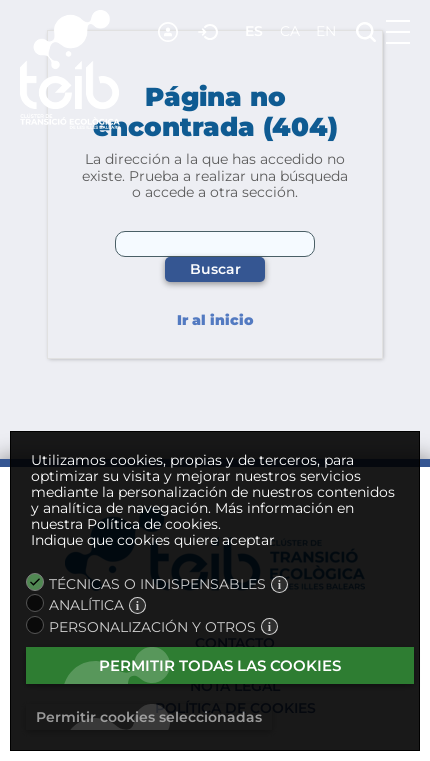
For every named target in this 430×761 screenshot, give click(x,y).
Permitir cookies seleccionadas (149, 717)
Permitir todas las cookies (220, 665)
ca (290, 31)
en (326, 31)
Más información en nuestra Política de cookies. (192, 516)
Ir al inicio (215, 320)
